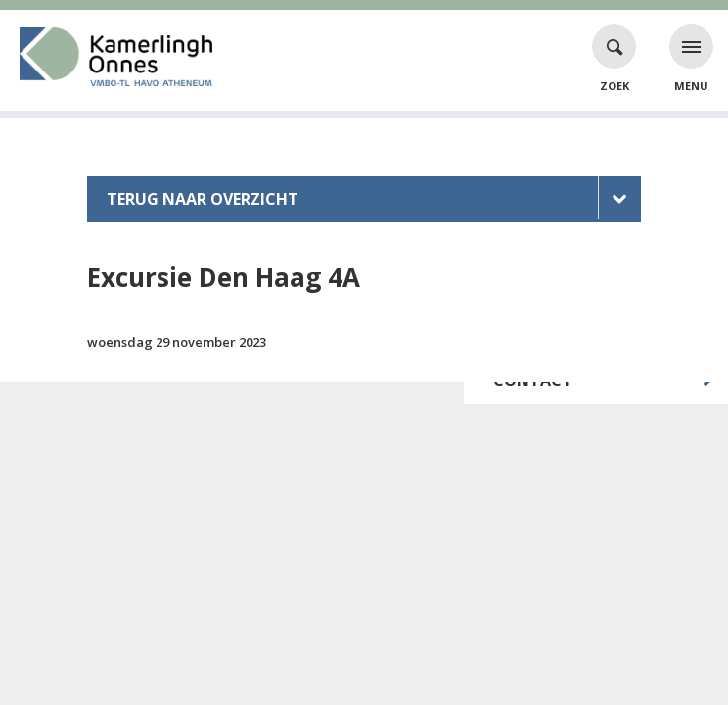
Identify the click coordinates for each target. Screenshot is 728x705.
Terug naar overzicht (203, 199)
